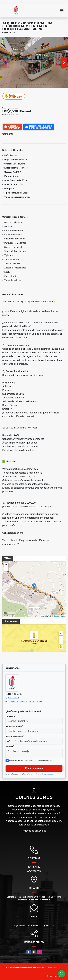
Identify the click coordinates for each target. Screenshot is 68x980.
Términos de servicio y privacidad (41, 774)
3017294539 (13, 698)
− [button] (6, 569)
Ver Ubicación (29, 641)
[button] (18, 85)
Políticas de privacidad (34, 831)
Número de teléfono (15, 736)
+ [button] (6, 565)
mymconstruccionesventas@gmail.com (25, 701)
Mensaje (10, 746)
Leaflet (43, 616)
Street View (14, 96)
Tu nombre (11, 716)
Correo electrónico (14, 726)
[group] (34, 62)
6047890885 (34, 871)
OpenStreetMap (59, 616)
